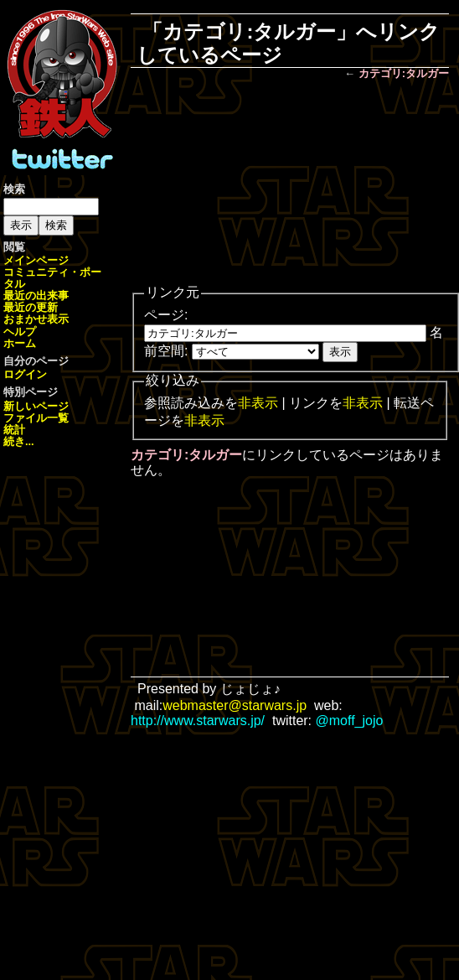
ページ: (166, 315)
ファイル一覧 (36, 418)
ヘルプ (20, 332)
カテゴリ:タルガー (404, 73)
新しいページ (36, 406)
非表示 (258, 403)
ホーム (20, 343)
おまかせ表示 (36, 319)
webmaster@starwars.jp (235, 705)
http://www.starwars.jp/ (198, 721)
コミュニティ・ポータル (52, 278)
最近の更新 (31, 307)
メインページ (36, 260)
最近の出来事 (36, 296)
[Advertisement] (290, 184)
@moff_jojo (350, 721)
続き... (19, 441)
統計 (14, 430)
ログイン (25, 374)
